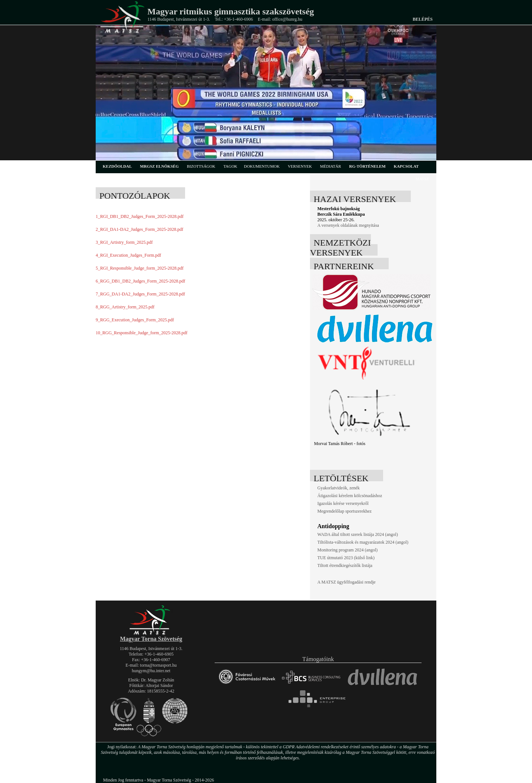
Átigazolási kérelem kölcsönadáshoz (350, 496)
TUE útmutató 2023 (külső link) (346, 558)
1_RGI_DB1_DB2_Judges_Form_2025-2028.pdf (140, 216)
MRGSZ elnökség (159, 166)
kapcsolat (406, 166)
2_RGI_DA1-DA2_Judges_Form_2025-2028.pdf (139, 229)
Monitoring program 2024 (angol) (347, 550)
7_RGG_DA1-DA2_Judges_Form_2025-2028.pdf (140, 294)
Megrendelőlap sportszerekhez (345, 511)
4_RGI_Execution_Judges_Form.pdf (128, 255)
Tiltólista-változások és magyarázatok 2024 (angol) (363, 542)
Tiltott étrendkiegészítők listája (345, 565)
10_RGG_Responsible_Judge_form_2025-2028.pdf (141, 333)
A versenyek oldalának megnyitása (348, 225)
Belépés (423, 19)
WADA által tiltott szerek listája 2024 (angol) (358, 534)
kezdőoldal (117, 166)
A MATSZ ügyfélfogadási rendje (347, 582)
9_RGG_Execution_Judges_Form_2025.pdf (135, 320)
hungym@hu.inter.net (151, 671)
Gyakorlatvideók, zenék (339, 488)
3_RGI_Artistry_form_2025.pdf (124, 242)
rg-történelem (367, 166)
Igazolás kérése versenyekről (343, 503)
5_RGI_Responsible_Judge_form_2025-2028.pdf (140, 268)
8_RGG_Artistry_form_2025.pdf (125, 307)
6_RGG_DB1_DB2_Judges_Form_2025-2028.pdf (140, 281)
